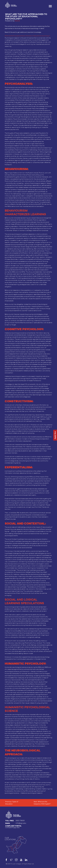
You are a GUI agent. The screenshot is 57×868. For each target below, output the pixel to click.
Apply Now (55, 435)
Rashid (17, 21)
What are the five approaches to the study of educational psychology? (27, 36)
